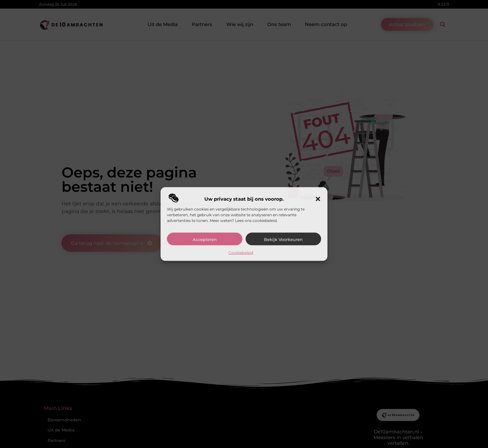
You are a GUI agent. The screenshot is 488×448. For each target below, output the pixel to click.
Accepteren (205, 239)
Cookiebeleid (241, 253)
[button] (318, 199)
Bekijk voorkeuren (283, 239)
